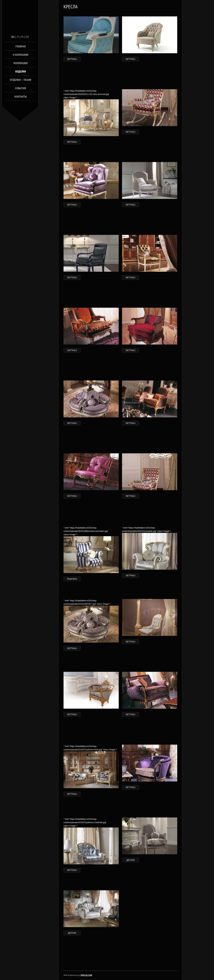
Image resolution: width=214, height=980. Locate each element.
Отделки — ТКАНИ (20, 80)
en (27, 37)
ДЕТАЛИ (131, 860)
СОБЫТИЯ (20, 88)
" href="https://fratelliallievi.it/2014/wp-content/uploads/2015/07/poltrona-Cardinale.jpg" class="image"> (91, 841)
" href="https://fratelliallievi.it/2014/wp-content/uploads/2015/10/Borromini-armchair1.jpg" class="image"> (91, 550)
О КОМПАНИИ (21, 55)
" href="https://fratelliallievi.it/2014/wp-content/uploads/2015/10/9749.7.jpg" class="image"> (91, 621)
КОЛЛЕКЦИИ (21, 63)
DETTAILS (72, 350)
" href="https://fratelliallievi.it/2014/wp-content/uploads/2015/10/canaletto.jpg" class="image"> (150, 548)
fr (22, 37)
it (18, 37)
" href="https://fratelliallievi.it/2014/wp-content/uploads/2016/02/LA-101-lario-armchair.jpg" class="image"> (91, 113)
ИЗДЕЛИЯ (21, 71)
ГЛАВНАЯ (21, 46)
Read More (72, 579)
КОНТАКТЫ (21, 97)
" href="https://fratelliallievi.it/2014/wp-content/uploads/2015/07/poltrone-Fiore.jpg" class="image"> (91, 767)
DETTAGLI (72, 59)
